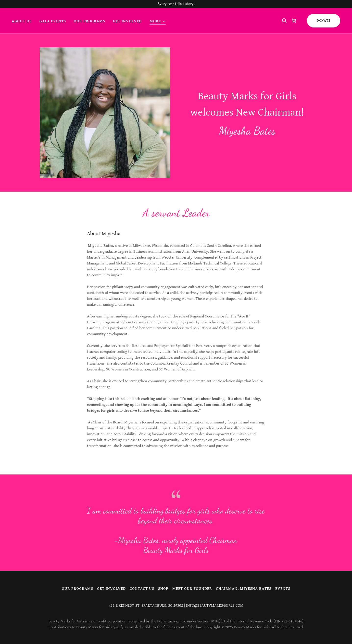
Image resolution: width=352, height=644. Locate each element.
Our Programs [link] (89, 21)
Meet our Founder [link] (192, 589)
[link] (294, 21)
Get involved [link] (127, 21)
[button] (158, 21)
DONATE (324, 21)
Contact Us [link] (142, 589)
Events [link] (283, 589)
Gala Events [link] (53, 21)
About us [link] (22, 21)
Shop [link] (163, 589)
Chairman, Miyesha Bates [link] (244, 589)
